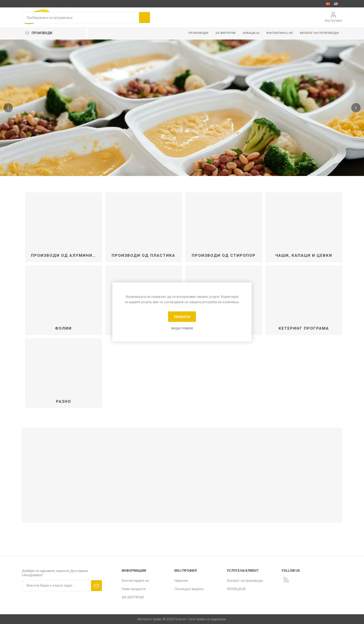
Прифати (182, 317)
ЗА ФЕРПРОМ (133, 597)
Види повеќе (182, 328)
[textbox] (80, 18)
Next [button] (356, 108)
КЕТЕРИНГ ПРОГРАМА (304, 328)
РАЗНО (63, 401)
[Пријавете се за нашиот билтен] (56, 586)
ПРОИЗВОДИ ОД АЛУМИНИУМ (65, 255)
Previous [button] (8, 108)
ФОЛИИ (63, 328)
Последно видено (189, 589)
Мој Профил (333, 21)
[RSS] (286, 580)
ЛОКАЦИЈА (236, 589)
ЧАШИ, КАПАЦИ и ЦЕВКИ (304, 255)
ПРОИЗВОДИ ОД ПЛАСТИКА (143, 255)
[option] (182, 108)
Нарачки (181, 581)
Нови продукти (134, 589)
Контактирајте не (135, 581)
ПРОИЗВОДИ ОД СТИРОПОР (224, 255)
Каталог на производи (245, 581)
